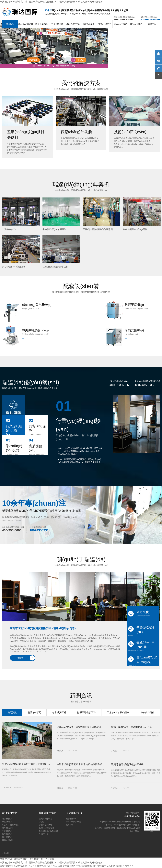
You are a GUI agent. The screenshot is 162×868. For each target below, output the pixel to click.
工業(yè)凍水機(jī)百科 (118, 712)
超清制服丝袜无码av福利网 (14, 866)
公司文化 (143, 614)
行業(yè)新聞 (34, 712)
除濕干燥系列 (7, 822)
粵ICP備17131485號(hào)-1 (116, 825)
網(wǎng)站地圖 (133, 825)
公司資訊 (12, 712)
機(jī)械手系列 (7, 840)
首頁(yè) (10, 24)
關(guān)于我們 (120, 24)
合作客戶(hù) (44, 834)
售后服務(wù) (71, 819)
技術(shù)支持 (105, 24)
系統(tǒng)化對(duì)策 (10, 825)
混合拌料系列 (7, 819)
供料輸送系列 (7, 834)
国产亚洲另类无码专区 (104, 866)
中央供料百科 (147, 712)
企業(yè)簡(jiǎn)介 (45, 819)
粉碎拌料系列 (7, 837)
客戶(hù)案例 (89, 24)
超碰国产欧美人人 (125, 866)
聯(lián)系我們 (136, 24)
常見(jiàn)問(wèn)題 (74, 822)
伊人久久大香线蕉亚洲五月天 (42, 866)
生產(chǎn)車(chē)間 (143, 646)
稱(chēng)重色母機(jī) (26, 28)
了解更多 (25, 658)
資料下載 (70, 825)
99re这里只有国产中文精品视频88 (75, 866)
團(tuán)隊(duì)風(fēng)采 (143, 661)
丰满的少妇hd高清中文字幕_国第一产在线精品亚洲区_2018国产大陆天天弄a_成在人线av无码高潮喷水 (52, 2)
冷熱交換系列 (7, 831)
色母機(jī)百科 (59, 712)
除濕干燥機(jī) (41, 24)
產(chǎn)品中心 (73, 24)
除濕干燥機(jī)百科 (87, 712)
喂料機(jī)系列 (7, 828)
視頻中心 (152, 24)
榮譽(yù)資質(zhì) (143, 631)
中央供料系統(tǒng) (57, 28)
